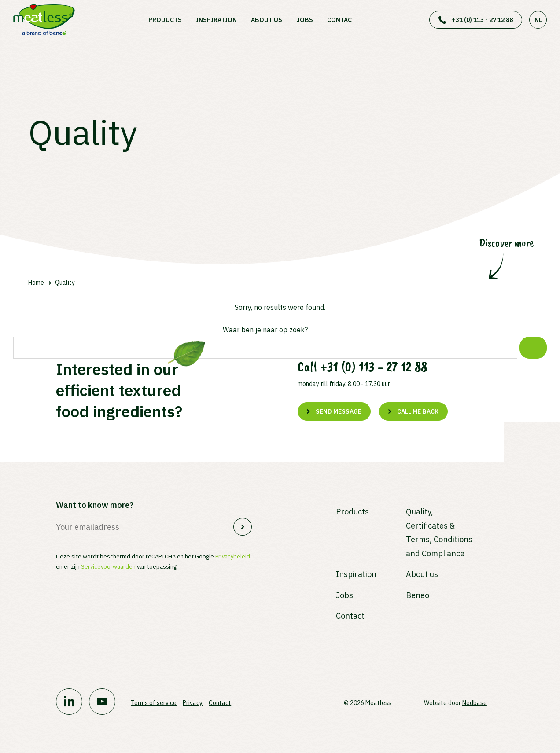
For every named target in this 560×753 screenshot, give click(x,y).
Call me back (418, 411)
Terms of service (154, 703)
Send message (339, 411)
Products (165, 20)
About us (267, 20)
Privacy (193, 703)
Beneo (418, 595)
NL (538, 20)
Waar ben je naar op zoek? (265, 330)
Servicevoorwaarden (108, 567)
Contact (341, 20)
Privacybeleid (233, 556)
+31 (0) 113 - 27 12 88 (482, 20)
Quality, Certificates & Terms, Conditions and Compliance (439, 533)
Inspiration (216, 20)
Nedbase (475, 703)
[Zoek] (533, 348)
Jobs (305, 20)
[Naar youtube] (102, 702)
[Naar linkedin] (69, 702)
